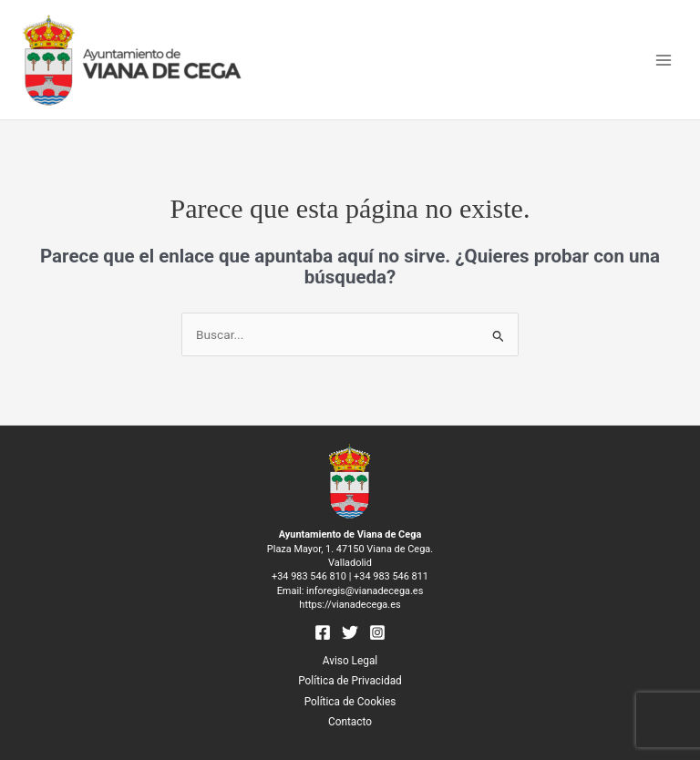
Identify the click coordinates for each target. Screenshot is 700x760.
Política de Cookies (350, 702)
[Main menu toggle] (664, 60)
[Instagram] (377, 632)
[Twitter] (350, 632)
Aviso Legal (350, 661)
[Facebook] (323, 632)
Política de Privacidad (350, 681)
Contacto (350, 722)
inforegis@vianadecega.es (365, 591)
